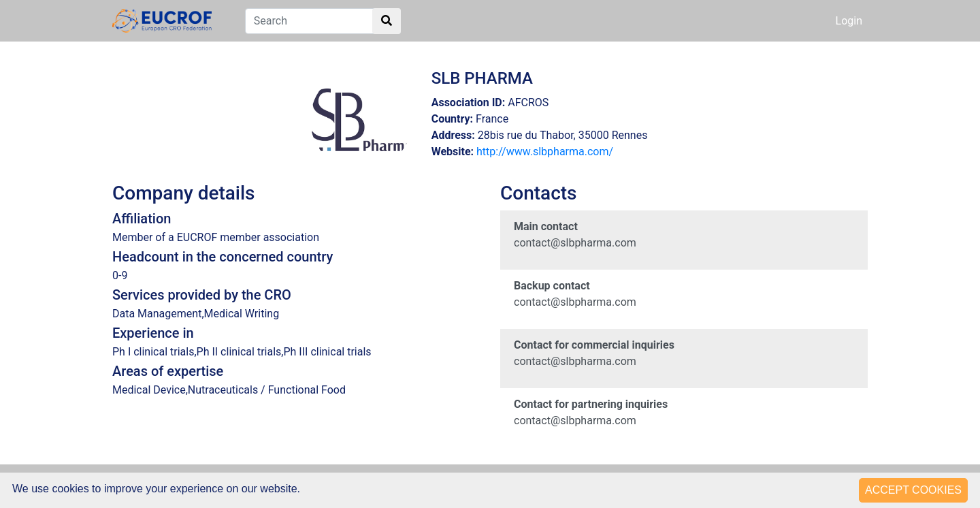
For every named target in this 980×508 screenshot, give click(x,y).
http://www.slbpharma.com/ (545, 152)
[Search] (323, 21)
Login (849, 21)
